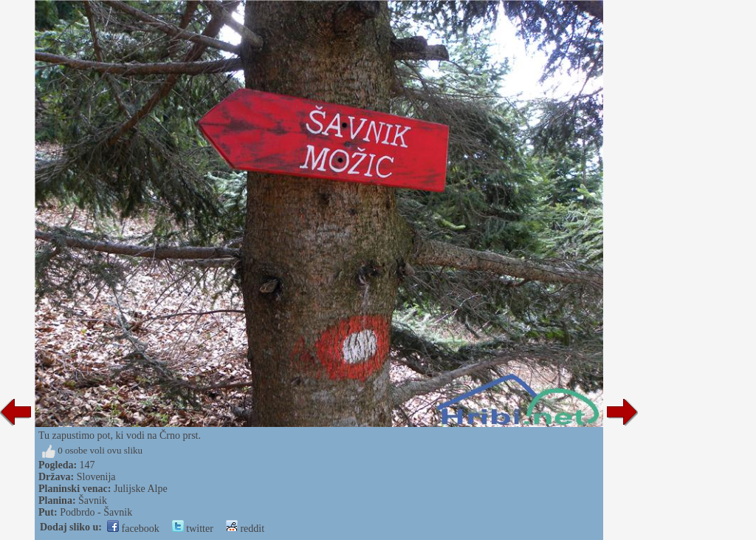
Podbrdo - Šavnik (96, 512)
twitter (193, 529)
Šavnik (93, 500)
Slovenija (96, 477)
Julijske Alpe (141, 489)
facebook (133, 529)
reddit (245, 529)
